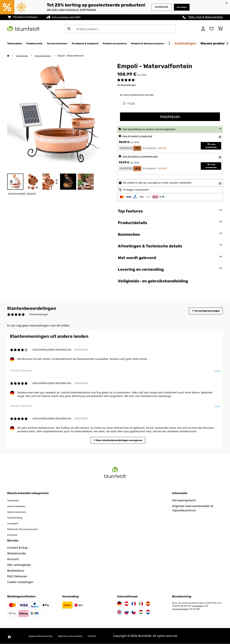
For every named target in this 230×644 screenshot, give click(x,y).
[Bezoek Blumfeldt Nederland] (148, 612)
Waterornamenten (48, 56)
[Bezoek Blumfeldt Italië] (141, 604)
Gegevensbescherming (44, 636)
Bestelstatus (16, 571)
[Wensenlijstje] (211, 29)
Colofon (109, 636)
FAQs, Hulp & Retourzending (206, 17)
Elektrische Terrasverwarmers (27, 529)
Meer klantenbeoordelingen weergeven (119, 440)
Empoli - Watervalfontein (77, 56)
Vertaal (215, 372)
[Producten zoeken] (120, 29)
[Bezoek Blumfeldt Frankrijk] (134, 604)
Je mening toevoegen (201, 311)
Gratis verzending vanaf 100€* (70, 17)
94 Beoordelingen (127, 85)
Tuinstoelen (15, 500)
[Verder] (227, 44)
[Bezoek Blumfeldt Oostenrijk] (126, 604)
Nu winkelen (179, 7)
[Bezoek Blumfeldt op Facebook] (9, 637)
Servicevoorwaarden (182, 609)
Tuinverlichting (17, 518)
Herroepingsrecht (184, 500)
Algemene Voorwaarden (82, 636)
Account (13, 559)
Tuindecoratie (24, 56)
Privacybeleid (198, 606)
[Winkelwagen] (220, 29)
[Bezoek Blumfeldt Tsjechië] (134, 612)
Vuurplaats (14, 523)
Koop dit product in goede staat (142, 136)
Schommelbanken (19, 506)
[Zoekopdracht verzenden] (69, 29)
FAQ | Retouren (17, 576)
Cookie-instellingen (20, 582)
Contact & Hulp (17, 548)
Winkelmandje (17, 554)
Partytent (14, 535)
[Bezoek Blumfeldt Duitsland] (119, 604)
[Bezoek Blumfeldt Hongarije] (141, 612)
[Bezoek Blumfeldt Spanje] (148, 604)
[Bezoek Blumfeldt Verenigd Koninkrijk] (119, 612)
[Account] (203, 29)
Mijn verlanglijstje (19, 565)
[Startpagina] (12, 56)
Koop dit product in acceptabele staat (146, 156)
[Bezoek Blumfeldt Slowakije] (126, 612)
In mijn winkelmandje (209, 146)
